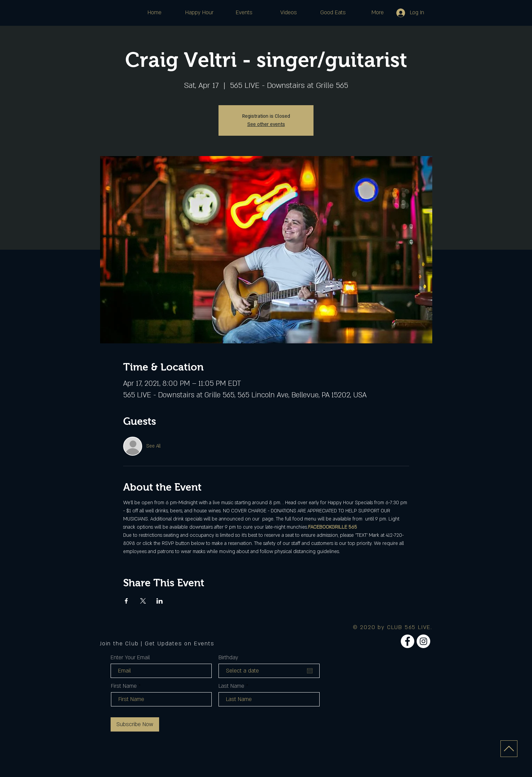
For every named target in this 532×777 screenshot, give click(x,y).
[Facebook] (407, 641)
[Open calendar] (310, 671)
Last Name (231, 686)
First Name (124, 686)
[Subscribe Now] (135, 724)
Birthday (228, 658)
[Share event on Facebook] (126, 601)
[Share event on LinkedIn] (160, 601)
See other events (266, 124)
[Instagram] (423, 641)
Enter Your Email (130, 658)
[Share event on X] (143, 601)
